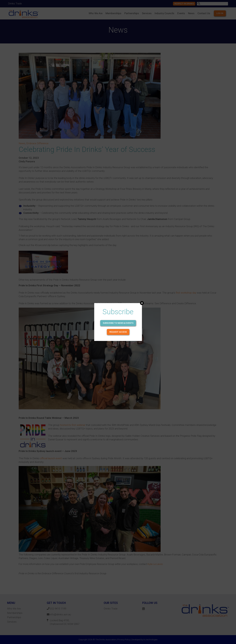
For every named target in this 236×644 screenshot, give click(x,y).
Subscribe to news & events (118, 323)
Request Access (118, 332)
